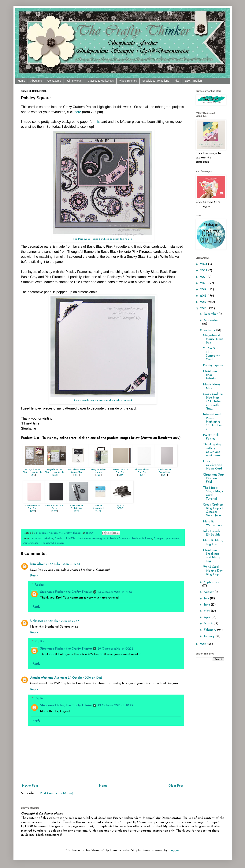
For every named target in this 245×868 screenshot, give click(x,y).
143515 (32, 475)
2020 (204, 283)
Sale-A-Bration (193, 81)
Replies (40, 585)
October (210, 330)
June (207, 605)
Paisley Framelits (120, 539)
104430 (98, 511)
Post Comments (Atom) (57, 793)
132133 (76, 511)
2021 (204, 277)
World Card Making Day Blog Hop (213, 571)
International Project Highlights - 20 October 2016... (213, 422)
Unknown (37, 621)
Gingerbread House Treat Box (213, 339)
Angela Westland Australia (48, 678)
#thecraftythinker (43, 539)
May (207, 611)
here (78, 112)
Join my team (74, 81)
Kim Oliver (37, 564)
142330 (54, 475)
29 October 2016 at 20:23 (115, 706)
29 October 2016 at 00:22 (115, 649)
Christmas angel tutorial (210, 375)
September (211, 582)
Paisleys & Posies (142, 539)
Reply (34, 576)
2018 (204, 296)
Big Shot (120, 506)
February (210, 630)
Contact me (54, 81)
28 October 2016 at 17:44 (63, 564)
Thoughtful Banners (53, 543)
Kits (177, 81)
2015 (204, 644)
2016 (204, 309)
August (209, 592)
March (209, 624)
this (98, 122)
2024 (204, 264)
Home (22, 81)
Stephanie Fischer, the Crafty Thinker (66, 592)
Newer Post (30, 786)
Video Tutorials (128, 81)
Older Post (176, 786)
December (211, 314)
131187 (120, 475)
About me (36, 81)
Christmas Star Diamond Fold (213, 478)
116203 (32, 511)
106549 (143, 475)
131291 (165, 475)
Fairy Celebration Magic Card (213, 465)
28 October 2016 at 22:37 (61, 621)
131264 (98, 475)
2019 (204, 290)
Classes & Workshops (101, 81)
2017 (204, 302)
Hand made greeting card (92, 539)
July (207, 599)
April (208, 617)
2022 (204, 271)
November (211, 320)
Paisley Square (213, 365)
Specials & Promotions (156, 81)
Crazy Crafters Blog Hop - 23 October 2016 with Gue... (213, 401)
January (210, 636)
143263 (120, 508)
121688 (54, 511)
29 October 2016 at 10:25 (85, 678)
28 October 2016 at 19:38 (115, 592)
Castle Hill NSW (65, 539)
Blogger (174, 851)
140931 (76, 475)
